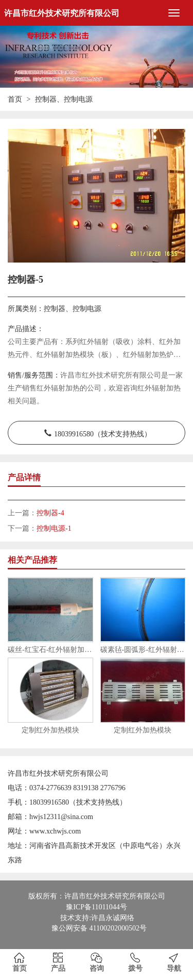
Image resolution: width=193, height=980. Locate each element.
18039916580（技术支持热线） (103, 433)
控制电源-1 (54, 528)
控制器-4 (50, 513)
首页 (15, 99)
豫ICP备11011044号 (97, 907)
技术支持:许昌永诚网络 (97, 918)
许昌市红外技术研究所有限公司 (62, 13)
